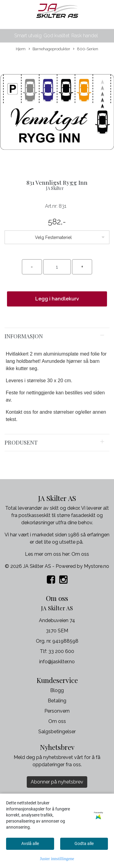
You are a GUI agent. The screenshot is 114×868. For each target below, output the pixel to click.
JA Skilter (55, 188)
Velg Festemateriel (53, 237)
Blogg (57, 690)
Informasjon (24, 336)
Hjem (21, 49)
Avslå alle (30, 843)
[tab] (57, 336)
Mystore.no (97, 566)
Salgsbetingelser (57, 732)
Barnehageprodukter (49, 49)
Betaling (57, 701)
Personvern (57, 711)
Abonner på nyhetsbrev (57, 782)
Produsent (21, 442)
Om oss (80, 554)
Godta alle (84, 843)
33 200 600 (61, 651)
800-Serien (86, 49)
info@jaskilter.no (57, 662)
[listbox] (57, 237)
